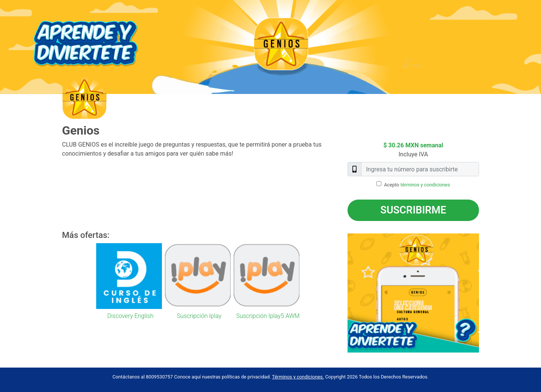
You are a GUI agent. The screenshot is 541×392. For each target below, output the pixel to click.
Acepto (417, 185)
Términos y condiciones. (298, 377)
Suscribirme (413, 210)
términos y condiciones (425, 185)
